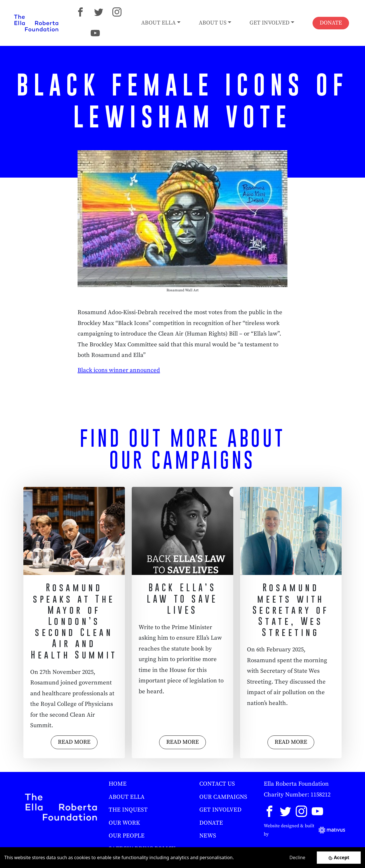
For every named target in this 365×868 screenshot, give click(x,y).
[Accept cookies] (339, 858)
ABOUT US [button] (213, 23)
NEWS (208, 836)
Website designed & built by (304, 830)
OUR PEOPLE (127, 836)
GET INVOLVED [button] (269, 23)
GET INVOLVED (220, 810)
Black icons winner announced (119, 370)
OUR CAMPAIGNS (223, 797)
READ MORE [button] (74, 742)
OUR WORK (124, 823)
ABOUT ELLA (127, 797)
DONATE (331, 23)
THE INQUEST (128, 810)
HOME (118, 784)
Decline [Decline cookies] (297, 857)
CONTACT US (217, 784)
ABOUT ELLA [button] (158, 23)
